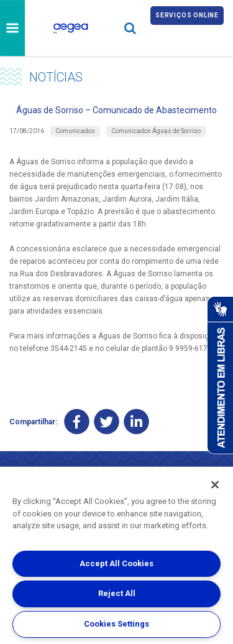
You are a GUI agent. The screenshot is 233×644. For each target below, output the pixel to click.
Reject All (117, 593)
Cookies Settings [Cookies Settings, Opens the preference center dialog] (116, 624)
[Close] (215, 485)
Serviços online (187, 15)
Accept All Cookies (116, 563)
